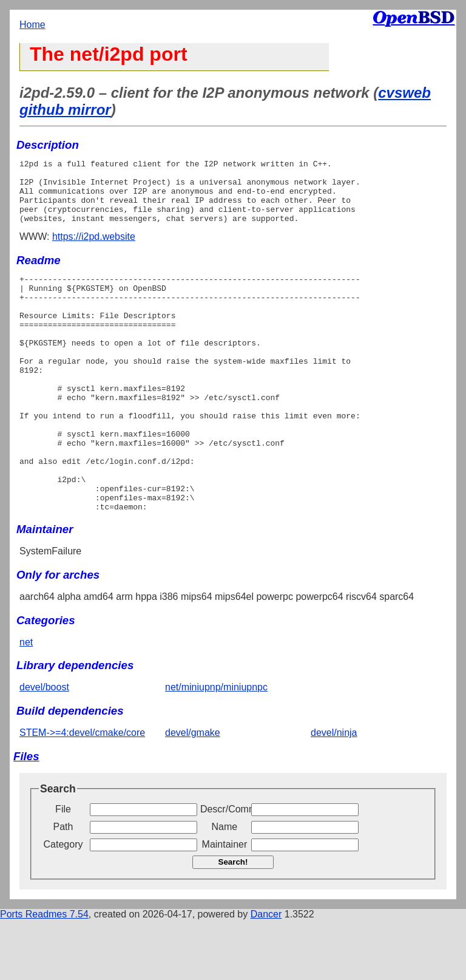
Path (63, 887)
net (26, 702)
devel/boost (44, 747)
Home (32, 25)
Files (26, 816)
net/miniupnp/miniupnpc (216, 747)
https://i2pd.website (94, 249)
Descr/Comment (225, 869)
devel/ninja (334, 793)
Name (225, 887)
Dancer (266, 974)
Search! (233, 922)
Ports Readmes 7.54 (44, 974)
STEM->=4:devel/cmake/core (82, 793)
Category (63, 904)
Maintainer (225, 904)
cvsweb (404, 93)
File (63, 869)
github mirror (65, 110)
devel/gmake (193, 793)
